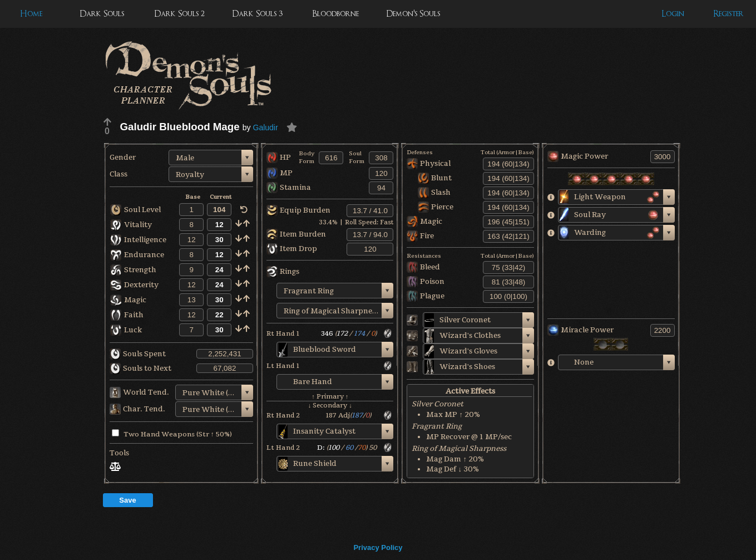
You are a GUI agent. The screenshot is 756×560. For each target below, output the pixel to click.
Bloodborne (335, 14)
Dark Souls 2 (179, 14)
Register (728, 14)
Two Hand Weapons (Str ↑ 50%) (172, 434)
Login (673, 14)
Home (31, 14)
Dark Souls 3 (257, 14)
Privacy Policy (378, 547)
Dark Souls (102, 14)
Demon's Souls (413, 14)
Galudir (266, 127)
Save (127, 500)
